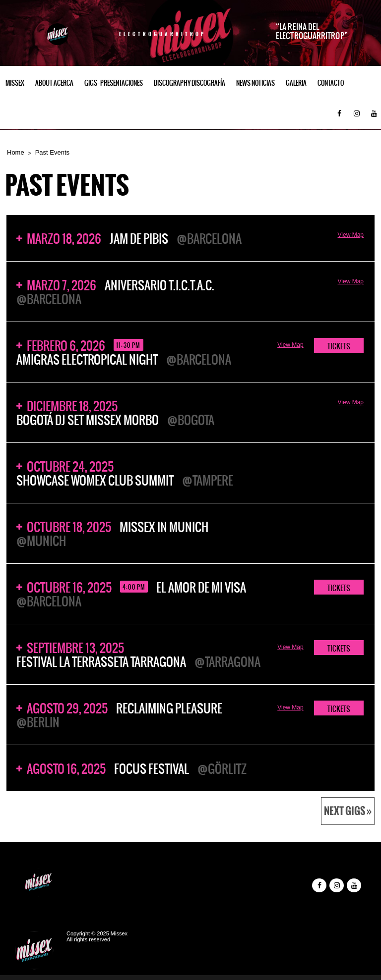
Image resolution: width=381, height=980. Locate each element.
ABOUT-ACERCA (54, 83)
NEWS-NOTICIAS (255, 83)
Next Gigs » (348, 811)
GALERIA (296, 83)
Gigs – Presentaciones (114, 83)
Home (16, 152)
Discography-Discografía (190, 83)
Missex (15, 83)
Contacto (331, 83)
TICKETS (339, 346)
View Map (351, 235)
